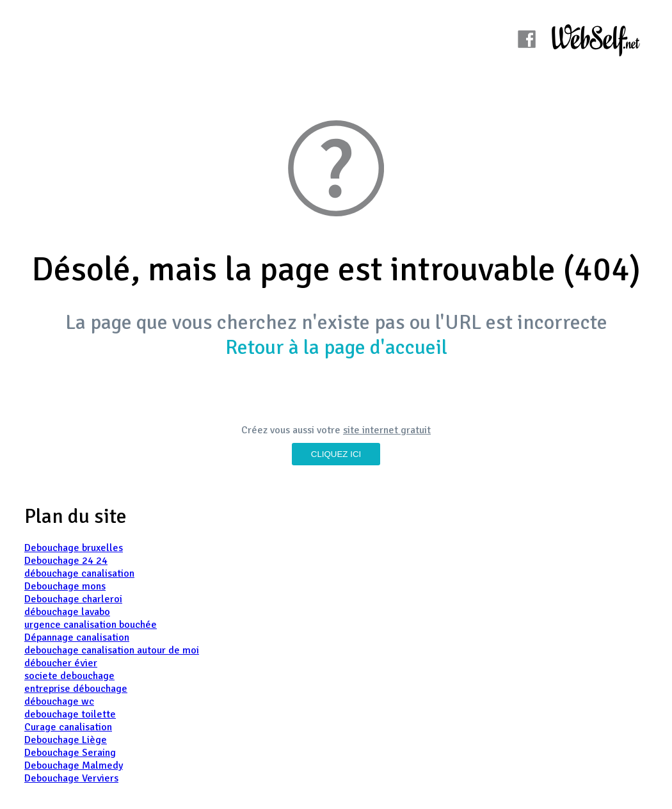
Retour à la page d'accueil (336, 347)
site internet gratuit (387, 430)
